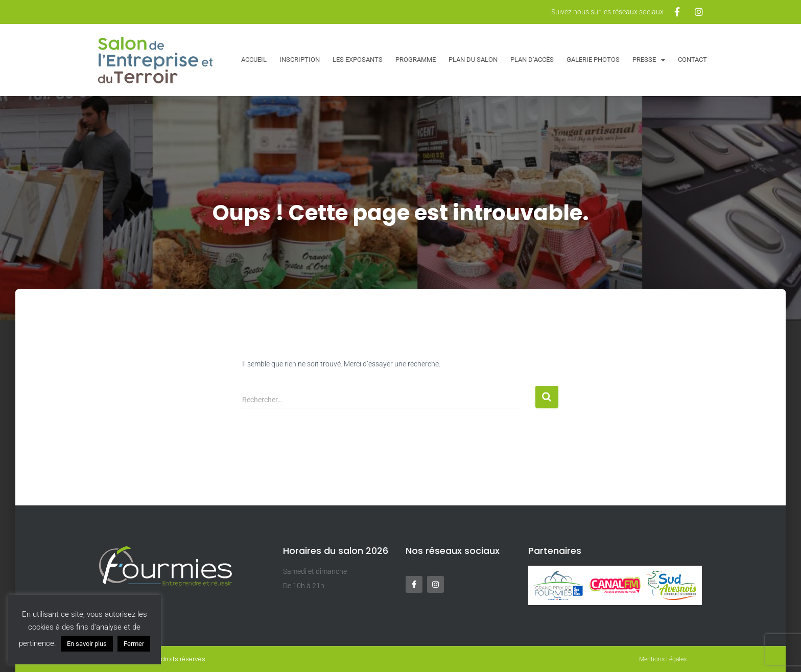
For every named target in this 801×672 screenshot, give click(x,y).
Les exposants (358, 60)
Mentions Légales (663, 659)
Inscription (300, 60)
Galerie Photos (593, 60)
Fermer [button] (134, 644)
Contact (692, 60)
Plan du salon (473, 60)
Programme (416, 60)
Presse (649, 60)
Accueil (254, 60)
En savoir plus (87, 644)
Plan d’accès (532, 60)
